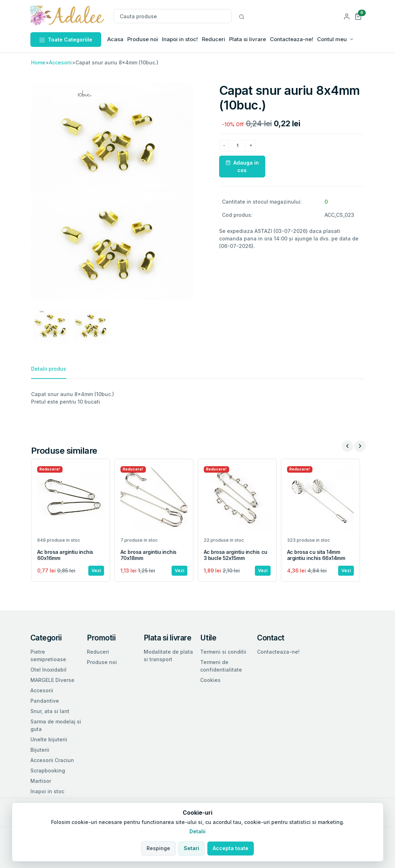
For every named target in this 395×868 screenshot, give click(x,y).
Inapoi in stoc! (180, 39)
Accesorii (60, 62)
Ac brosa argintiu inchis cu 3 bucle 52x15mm (236, 555)
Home (38, 62)
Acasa (115, 39)
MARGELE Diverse (52, 680)
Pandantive (45, 701)
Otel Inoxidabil (48, 670)
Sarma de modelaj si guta (56, 725)
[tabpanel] (198, 398)
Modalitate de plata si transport (168, 655)
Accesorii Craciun (52, 760)
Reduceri (214, 39)
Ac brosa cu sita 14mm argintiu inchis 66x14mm (316, 555)
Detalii (197, 831)
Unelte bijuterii (49, 739)
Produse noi (143, 39)
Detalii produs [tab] (49, 369)
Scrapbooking (48, 771)
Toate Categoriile (66, 40)
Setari (191, 848)
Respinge (158, 848)
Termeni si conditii (223, 652)
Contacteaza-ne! (292, 39)
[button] (358, 16)
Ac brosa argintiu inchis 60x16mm (65, 555)
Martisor (41, 781)
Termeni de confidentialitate (221, 666)
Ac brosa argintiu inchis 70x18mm (149, 555)
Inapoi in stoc (47, 791)
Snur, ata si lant (50, 711)
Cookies (210, 680)
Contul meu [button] (332, 39)
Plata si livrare (248, 39)
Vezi (96, 570)
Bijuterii (40, 750)
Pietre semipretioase (48, 655)
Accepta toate (231, 848)
